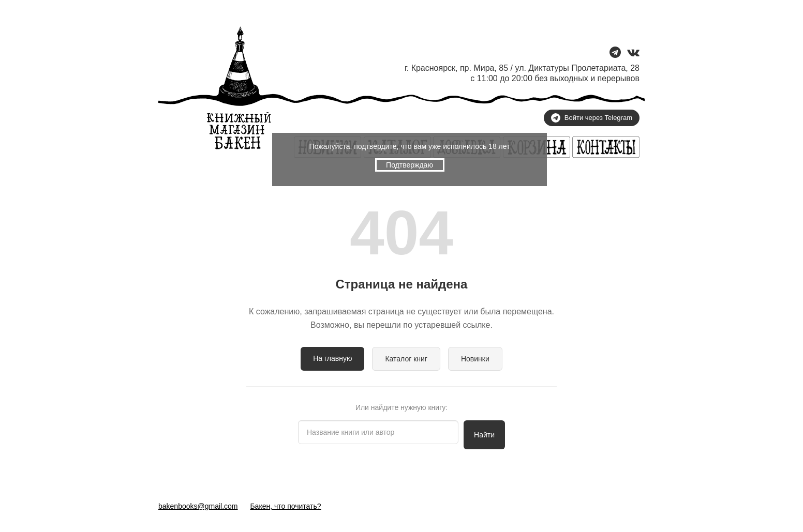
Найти (484, 435)
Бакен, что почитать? (285, 506)
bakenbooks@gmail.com (198, 506)
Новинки (475, 359)
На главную (332, 358)
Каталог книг (406, 359)
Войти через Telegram (592, 118)
